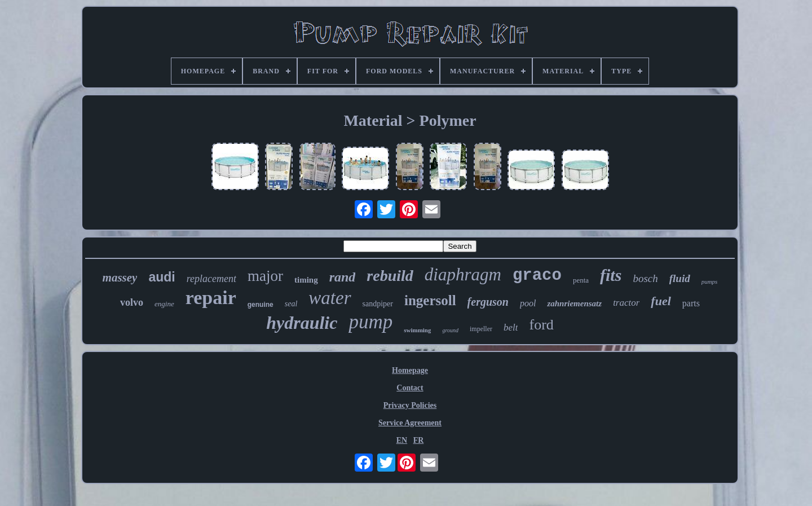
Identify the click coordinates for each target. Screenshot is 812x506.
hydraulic (302, 323)
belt (511, 327)
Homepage (410, 370)
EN (402, 440)
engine (164, 304)
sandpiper (378, 304)
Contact (410, 388)
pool (528, 303)
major (265, 276)
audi (162, 277)
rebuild (390, 276)
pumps (710, 281)
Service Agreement (410, 423)
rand (343, 277)
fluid (680, 278)
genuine (261, 305)
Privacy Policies (410, 405)
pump (370, 322)
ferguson (488, 302)
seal (291, 304)
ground (450, 330)
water (330, 298)
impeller (481, 329)
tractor (626, 303)
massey (120, 278)
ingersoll (430, 300)
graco (537, 276)
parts (691, 303)
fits (611, 275)
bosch (645, 278)
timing (306, 280)
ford (541, 325)
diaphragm (463, 274)
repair (211, 298)
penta (581, 280)
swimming (417, 330)
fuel (661, 301)
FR (419, 440)
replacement (211, 279)
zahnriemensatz (574, 303)
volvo (132, 302)
